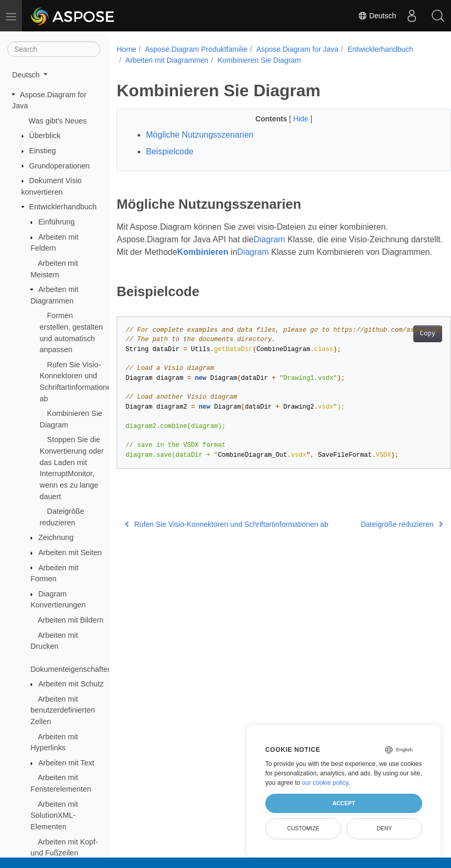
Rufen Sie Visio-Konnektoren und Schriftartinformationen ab (227, 537)
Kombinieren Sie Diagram (260, 60)
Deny (384, 828)
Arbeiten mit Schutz (71, 684)
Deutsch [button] (27, 75)
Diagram (269, 239)
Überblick (45, 136)
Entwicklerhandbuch (63, 207)
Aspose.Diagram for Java (297, 49)
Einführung (57, 222)
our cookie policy (325, 783)
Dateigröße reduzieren (378, 537)
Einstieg (43, 151)
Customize (303, 828)
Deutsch (377, 16)
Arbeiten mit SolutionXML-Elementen (54, 815)
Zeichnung (56, 537)
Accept (343, 803)
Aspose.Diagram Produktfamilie (196, 49)
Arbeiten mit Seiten (70, 553)
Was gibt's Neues (58, 121)
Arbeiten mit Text (66, 763)
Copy (404, 346)
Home (126, 49)
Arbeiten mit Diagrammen (167, 60)
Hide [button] (290, 119)
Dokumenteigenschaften (71, 669)
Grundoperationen (60, 166)
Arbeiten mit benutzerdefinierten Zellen (63, 710)
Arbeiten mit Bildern (71, 620)
